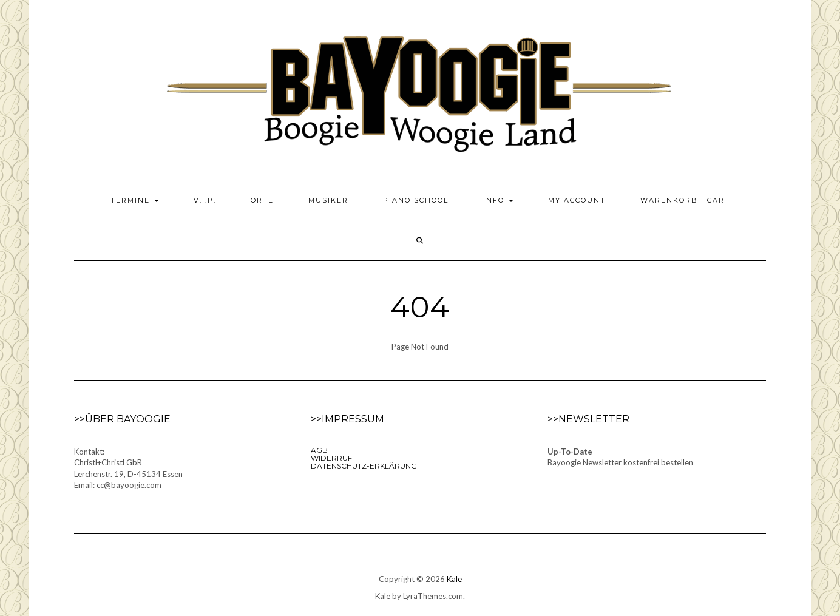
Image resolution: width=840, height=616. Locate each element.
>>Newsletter (588, 419)
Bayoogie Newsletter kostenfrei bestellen (620, 462)
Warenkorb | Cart (685, 200)
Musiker (328, 200)
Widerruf (331, 458)
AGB (319, 450)
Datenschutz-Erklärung (364, 466)
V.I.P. (205, 200)
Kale (454, 579)
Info (498, 200)
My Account (577, 200)
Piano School (416, 200)
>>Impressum (347, 419)
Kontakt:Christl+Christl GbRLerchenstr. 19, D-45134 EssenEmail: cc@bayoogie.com (128, 469)
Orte (262, 200)
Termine (135, 200)
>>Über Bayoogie (122, 419)
